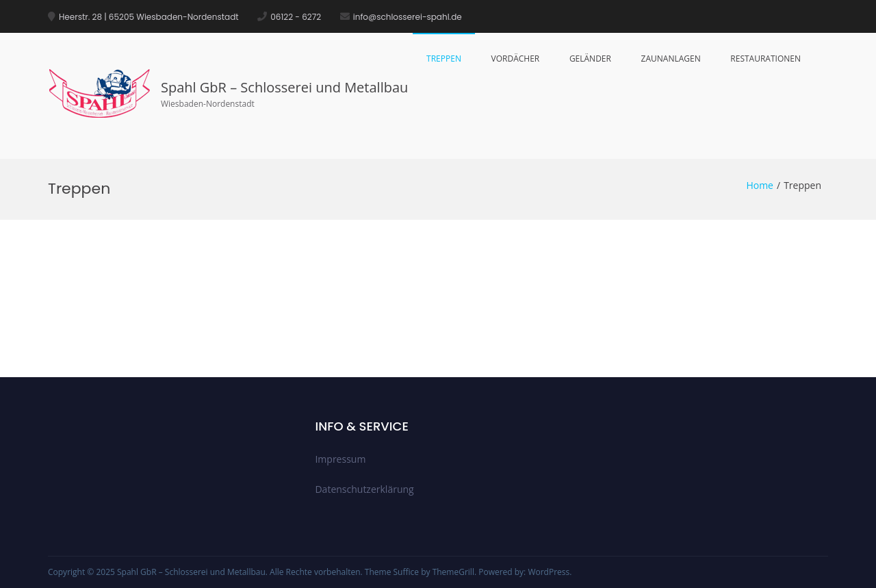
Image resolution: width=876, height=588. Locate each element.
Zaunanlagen (671, 59)
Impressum (340, 459)
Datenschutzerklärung (364, 489)
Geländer (590, 59)
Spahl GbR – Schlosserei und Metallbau (284, 87)
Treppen (444, 59)
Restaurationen (765, 59)
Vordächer (516, 59)
